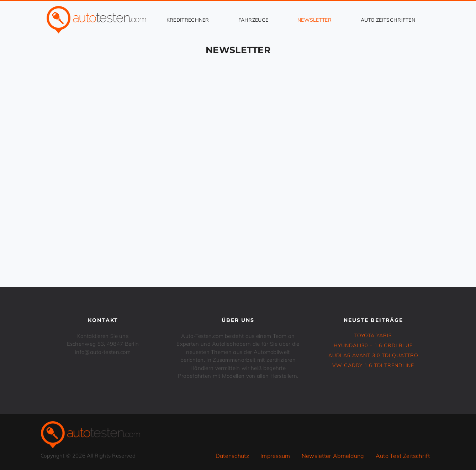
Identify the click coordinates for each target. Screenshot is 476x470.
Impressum (275, 456)
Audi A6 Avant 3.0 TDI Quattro (373, 355)
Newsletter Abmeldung (333, 456)
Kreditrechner (188, 20)
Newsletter (314, 20)
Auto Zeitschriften (388, 20)
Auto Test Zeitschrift (403, 456)
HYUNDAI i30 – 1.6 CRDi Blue (373, 345)
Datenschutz (232, 456)
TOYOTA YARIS (373, 335)
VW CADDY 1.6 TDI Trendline (373, 365)
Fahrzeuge (253, 20)
